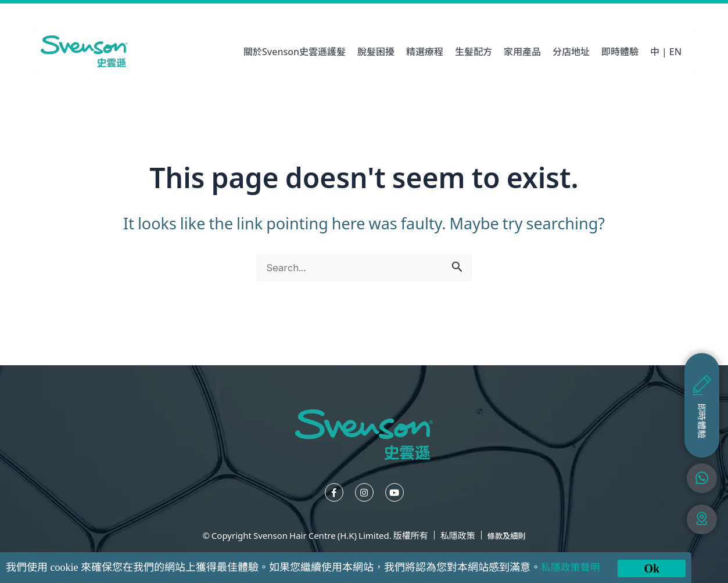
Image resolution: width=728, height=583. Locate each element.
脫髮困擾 (376, 51)
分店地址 (571, 51)
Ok (652, 568)
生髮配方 (474, 51)
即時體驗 (620, 51)
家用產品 (522, 51)
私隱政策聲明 (572, 567)
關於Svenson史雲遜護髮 (295, 51)
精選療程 (425, 51)
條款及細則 (506, 535)
